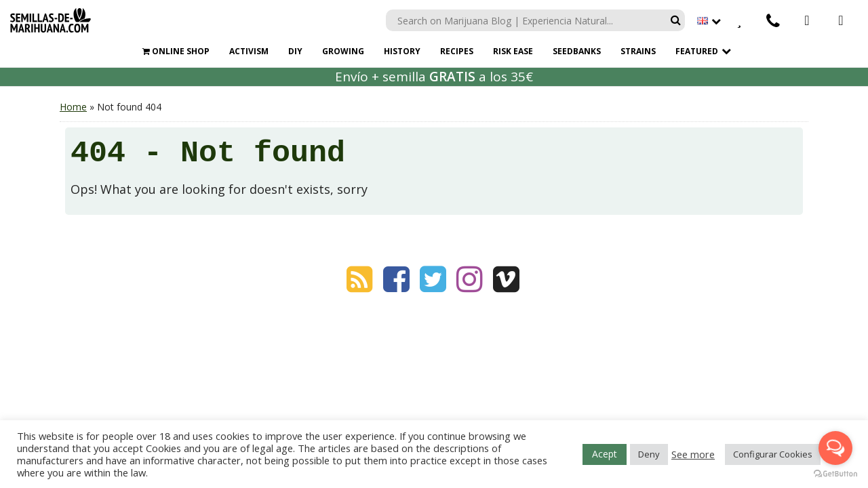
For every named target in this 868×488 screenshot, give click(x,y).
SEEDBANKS (577, 51)
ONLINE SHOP (176, 51)
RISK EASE (513, 51)
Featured (697, 51)
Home (73, 107)
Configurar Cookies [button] (773, 454)
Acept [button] (605, 454)
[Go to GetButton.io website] (835, 474)
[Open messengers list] (835, 448)
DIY (295, 51)
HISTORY (402, 51)
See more (693, 454)
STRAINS (638, 51)
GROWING (343, 51)
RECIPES (457, 51)
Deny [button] (649, 454)
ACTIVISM (249, 51)
